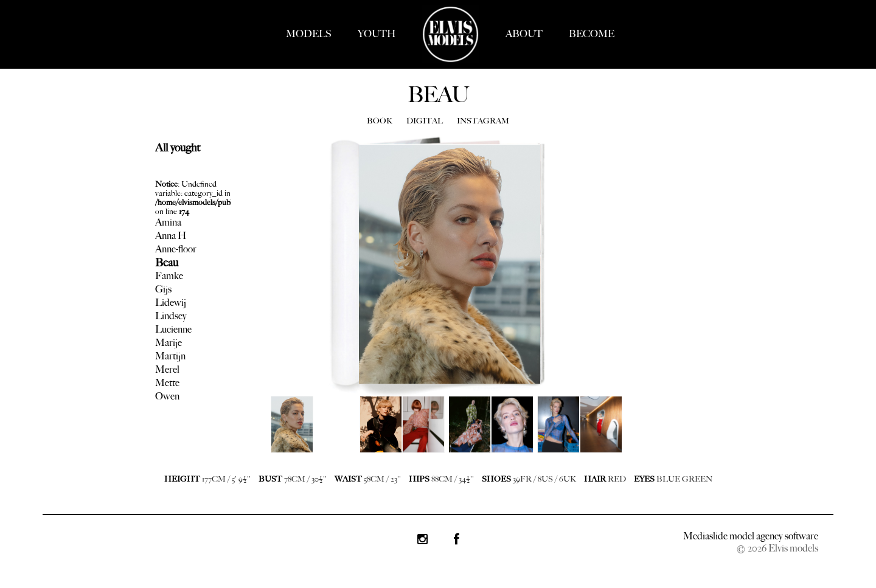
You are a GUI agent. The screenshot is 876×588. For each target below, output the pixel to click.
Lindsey (171, 316)
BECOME (592, 34)
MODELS (309, 34)
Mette (167, 383)
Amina (168, 222)
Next (277, 434)
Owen (167, 396)
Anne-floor (176, 249)
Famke (169, 276)
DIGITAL (425, 121)
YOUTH (377, 34)
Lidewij (171, 303)
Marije (169, 343)
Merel (167, 369)
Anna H (171, 236)
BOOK (380, 121)
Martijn (170, 356)
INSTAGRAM (483, 121)
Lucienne (173, 329)
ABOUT (524, 34)
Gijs (163, 289)
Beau (167, 263)
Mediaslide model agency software (751, 536)
